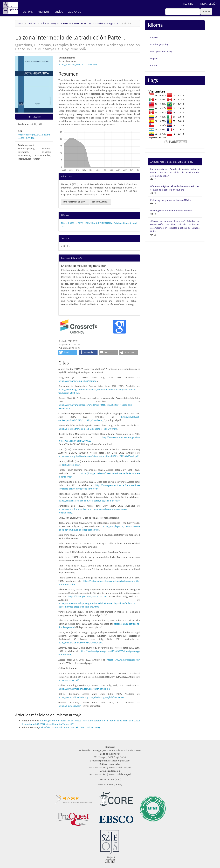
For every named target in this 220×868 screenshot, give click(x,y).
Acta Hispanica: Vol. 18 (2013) (85, 727)
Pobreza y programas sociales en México (171, 200)
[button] (68, 352)
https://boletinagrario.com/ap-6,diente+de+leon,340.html (88, 429)
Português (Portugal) (161, 51)
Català (154, 66)
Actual (28, 12)
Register (189, 4)
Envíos (59, 12)
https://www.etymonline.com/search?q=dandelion (84, 689)
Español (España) (159, 44)
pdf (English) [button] (34, 117)
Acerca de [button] (76, 12)
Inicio (21, 23)
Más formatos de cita (75, 202)
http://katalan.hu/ (71, 465)
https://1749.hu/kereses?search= (123, 660)
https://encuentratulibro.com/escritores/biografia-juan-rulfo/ (90, 501)
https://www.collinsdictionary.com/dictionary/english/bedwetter (91, 697)
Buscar (206, 11)
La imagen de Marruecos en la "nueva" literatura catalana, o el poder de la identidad (87, 721)
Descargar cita (100, 202)
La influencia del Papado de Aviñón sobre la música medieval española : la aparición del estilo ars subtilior (175, 172)
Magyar (154, 58)
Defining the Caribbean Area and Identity (171, 211)
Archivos (44, 12)
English (154, 37)
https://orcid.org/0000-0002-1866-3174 (78, 64)
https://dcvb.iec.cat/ (69, 680)
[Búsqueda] (183, 12)
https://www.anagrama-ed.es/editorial (78, 381)
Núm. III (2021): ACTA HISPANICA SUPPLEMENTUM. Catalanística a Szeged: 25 (79, 23)
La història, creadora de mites (54, 727)
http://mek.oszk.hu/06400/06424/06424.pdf (80, 643)
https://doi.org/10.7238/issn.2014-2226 (88, 596)
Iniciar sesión (208, 4)
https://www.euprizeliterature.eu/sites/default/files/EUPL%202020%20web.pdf (98, 456)
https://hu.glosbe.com (70, 706)
